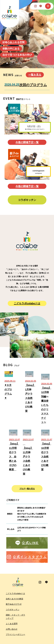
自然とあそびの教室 (14, 599)
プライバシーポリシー (15, 634)
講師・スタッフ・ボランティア (15, 617)
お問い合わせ (12, 629)
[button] (7, 63)
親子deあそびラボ (14, 604)
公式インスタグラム (30, 557)
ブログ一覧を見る (27, 489)
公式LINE (30, 543)
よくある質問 (12, 624)
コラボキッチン (27, 200)
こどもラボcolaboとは (27, 303)
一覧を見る (35, 75)
